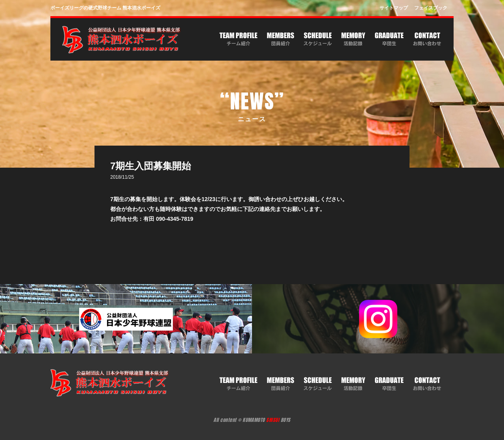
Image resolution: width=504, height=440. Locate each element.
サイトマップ (394, 8)
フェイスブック (431, 8)
